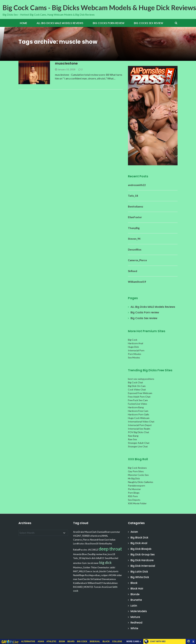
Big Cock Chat (135, 382)
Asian (134, 532)
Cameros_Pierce (137, 260)
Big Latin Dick (139, 572)
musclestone (66, 63)
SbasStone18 (92, 544)
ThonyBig (134, 228)
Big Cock (133, 340)
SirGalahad (96, 579)
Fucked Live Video (138, 404)
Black (134, 583)
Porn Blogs (134, 493)
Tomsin (97, 587)
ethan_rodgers (101, 575)
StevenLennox (109, 579)
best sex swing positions (141, 379)
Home (23, 23)
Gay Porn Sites (136, 471)
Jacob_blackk (99, 571)
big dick (105, 563)
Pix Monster (134, 489)
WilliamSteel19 (137, 282)
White (134, 628)
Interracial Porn (136, 350)
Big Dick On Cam (137, 386)
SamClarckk (84, 579)
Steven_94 (134, 239)
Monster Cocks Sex (138, 475)
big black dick (89, 558)
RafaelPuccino (80, 550)
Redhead (136, 623)
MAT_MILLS (79, 571)
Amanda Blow (80, 554)
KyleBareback (80, 583)
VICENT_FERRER (81, 536)
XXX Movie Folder (137, 503)
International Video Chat (141, 422)
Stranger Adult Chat (139, 443)
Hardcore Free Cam (138, 411)
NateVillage (79, 575)
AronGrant (107, 587)
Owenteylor (103, 567)
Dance (89, 571)
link (193, 591)
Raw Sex (132, 439)
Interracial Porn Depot (140, 425)
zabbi (112, 567)
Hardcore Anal (135, 343)
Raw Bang (133, 436)
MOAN (113, 575)
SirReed (133, 271)
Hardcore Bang (136, 407)
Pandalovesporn (137, 486)
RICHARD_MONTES (83, 587)
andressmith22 (137, 185)
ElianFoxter (135, 217)
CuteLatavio (112, 571)
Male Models (139, 611)
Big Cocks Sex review (149, 23)
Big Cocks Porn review (109, 23)
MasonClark (91, 532)
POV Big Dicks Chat (139, 432)
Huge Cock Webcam (139, 418)
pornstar (116, 532)
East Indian (110, 540)
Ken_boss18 (109, 554)
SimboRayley (106, 544)
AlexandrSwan (97, 540)
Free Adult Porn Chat (139, 397)
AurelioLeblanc (111, 583)
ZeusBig (91, 554)
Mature (135, 617)
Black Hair (137, 589)
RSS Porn (133, 496)
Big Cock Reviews (137, 468)
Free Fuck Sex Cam (138, 400)
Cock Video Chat (137, 389)
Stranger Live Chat (138, 446)
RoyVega (89, 575)
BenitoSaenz (136, 206)
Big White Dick (140, 577)
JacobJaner (93, 563)
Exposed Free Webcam (140, 393)
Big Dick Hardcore (142, 560)
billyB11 (100, 558)
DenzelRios (135, 250)
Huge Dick (133, 347)
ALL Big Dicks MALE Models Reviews (60, 23)
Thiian (94, 567)
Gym (84, 563)
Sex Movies (134, 357)
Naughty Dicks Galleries (141, 482)
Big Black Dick (139, 538)
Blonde (135, 594)
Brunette (136, 600)
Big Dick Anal (139, 543)
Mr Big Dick (134, 478)
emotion (77, 563)
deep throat (110, 549)
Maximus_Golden (82, 567)
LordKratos (79, 544)
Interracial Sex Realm (139, 429)
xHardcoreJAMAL (99, 536)
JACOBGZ (93, 550)
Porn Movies (135, 354)
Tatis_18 (133, 196)
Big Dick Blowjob (141, 549)
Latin (134, 606)
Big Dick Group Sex (143, 554)
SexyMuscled (111, 558)
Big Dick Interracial (143, 566)
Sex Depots (134, 500)
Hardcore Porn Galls (139, 414)
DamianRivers (104, 532)
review (99, 554)
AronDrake (79, 532)
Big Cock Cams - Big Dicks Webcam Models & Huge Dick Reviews (99, 8)
